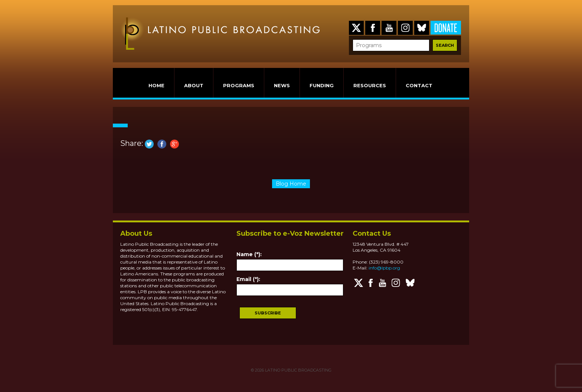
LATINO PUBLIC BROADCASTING (298, 370)
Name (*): (249, 254)
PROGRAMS (239, 85)
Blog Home (291, 184)
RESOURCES (370, 85)
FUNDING (322, 85)
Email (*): (248, 279)
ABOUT (194, 85)
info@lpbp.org (384, 268)
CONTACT (419, 85)
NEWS (282, 85)
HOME (156, 85)
